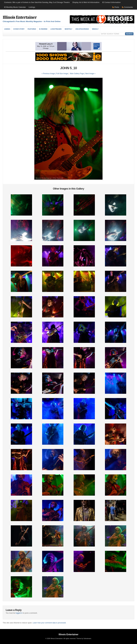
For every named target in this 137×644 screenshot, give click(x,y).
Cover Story (19, 29)
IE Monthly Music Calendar (15, 7)
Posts (117, 7)
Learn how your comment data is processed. (49, 623)
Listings (32, 7)
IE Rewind (43, 29)
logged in (19, 613)
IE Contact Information (111, 2)
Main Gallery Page (77, 74)
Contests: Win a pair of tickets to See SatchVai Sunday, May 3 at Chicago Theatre (37, 2)
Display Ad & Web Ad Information (86, 2)
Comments (128, 7)
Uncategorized (82, 29)
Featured (32, 29)
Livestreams (56, 29)
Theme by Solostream (84, 638)
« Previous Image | (49, 74)
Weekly (95, 29)
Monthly (68, 29)
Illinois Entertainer (20, 17)
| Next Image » (90, 74)
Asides (7, 29)
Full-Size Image (62, 74)
